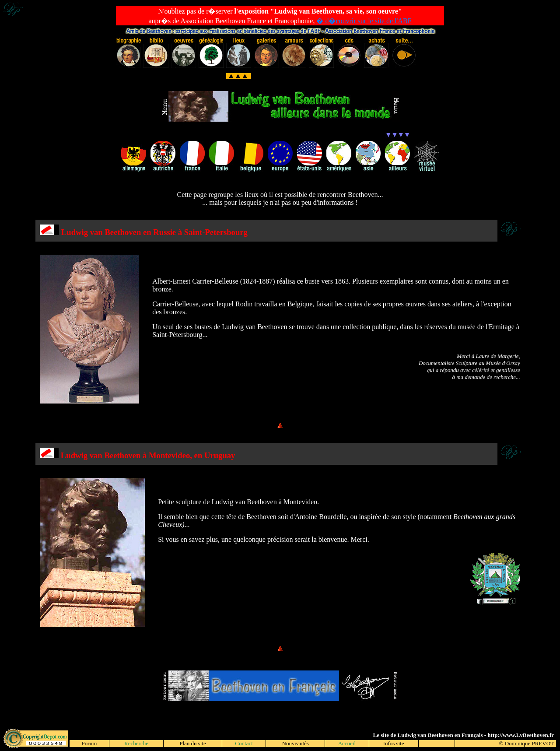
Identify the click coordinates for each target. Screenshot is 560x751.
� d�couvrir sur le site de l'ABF (364, 21)
